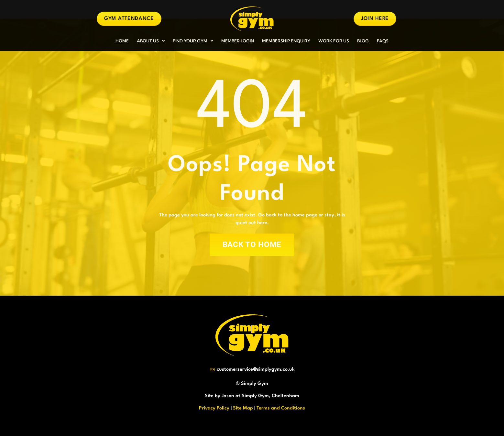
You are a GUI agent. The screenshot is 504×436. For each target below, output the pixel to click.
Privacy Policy (214, 408)
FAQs (383, 41)
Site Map (243, 408)
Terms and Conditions (281, 408)
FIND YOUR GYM (193, 41)
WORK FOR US (334, 41)
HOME (122, 41)
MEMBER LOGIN (238, 41)
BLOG (363, 41)
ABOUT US (151, 41)
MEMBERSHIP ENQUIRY (286, 41)
